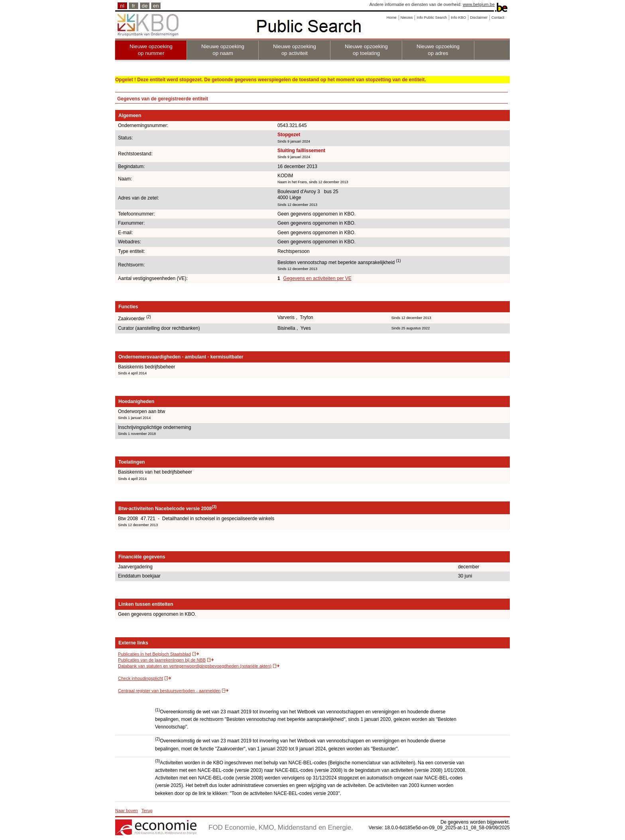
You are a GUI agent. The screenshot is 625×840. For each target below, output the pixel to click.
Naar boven (127, 811)
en (156, 6)
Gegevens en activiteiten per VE (317, 278)
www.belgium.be (479, 4)
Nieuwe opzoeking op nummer (151, 50)
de (145, 6)
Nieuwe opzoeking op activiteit (295, 50)
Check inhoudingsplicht (141, 678)
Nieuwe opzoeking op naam (223, 50)
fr (134, 6)
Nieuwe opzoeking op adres (438, 50)
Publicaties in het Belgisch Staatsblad (154, 654)
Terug (147, 811)
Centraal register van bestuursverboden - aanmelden (169, 691)
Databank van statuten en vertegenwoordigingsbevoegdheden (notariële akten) (195, 666)
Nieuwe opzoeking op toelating (366, 50)
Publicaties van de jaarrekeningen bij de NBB (162, 660)
